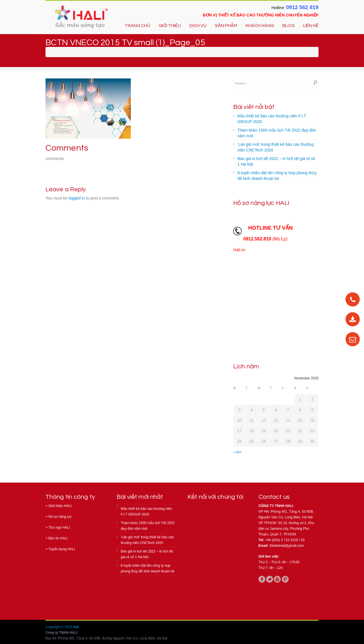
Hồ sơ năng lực (60, 517)
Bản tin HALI (58, 538)
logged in (77, 198)
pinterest (285, 579)
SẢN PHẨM (226, 26)
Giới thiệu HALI (60, 506)
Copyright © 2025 (59, 627)
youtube (277, 579)
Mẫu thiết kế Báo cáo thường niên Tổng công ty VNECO (120, 52)
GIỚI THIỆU (170, 26)
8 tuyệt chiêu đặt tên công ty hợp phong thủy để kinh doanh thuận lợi (277, 176)
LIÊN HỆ (311, 26)
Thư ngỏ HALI (59, 527)
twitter (270, 579)
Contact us (274, 497)
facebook (262, 579)
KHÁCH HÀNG (260, 26)
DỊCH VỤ (198, 26)
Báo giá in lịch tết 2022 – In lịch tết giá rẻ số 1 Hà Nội (276, 161)
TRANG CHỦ (137, 26)
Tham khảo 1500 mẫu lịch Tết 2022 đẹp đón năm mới (277, 133)
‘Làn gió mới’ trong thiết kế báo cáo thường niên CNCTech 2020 (275, 147)
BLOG (288, 26)
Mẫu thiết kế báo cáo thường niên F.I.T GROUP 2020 (272, 119)
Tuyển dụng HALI (62, 549)
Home (74, 52)
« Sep (237, 452)
